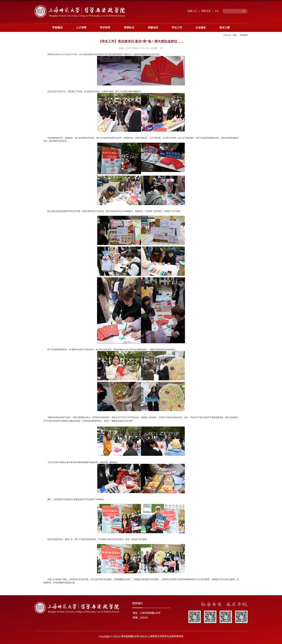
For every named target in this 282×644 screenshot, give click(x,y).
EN (217, 11)
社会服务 (201, 28)
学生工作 (177, 28)
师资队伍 (129, 28)
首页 (235, 35)
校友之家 (225, 28)
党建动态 (153, 28)
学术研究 (105, 28)
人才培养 (81, 28)
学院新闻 (244, 35)
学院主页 (206, 11)
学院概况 (57, 28)
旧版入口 (192, 11)
